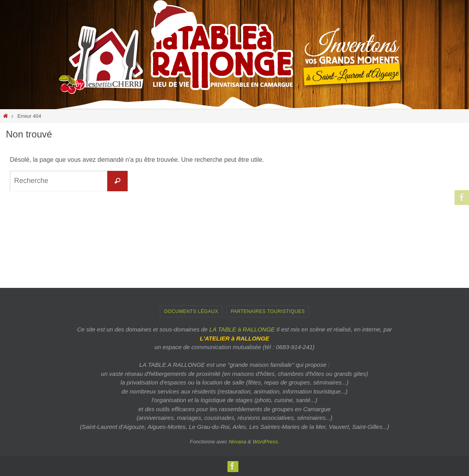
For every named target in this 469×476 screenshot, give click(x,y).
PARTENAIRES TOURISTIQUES (267, 311)
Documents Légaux (191, 311)
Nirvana (237, 442)
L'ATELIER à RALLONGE (235, 338)
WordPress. (266, 442)
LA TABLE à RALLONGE (242, 329)
